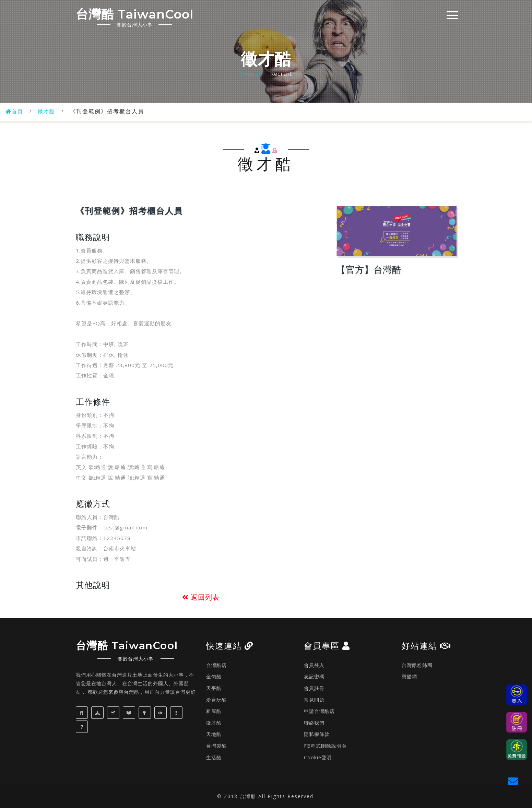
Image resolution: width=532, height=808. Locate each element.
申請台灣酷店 (319, 711)
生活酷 (214, 757)
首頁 (15, 111)
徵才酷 (48, 111)
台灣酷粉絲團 (417, 665)
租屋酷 (214, 711)
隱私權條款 (317, 734)
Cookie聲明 (318, 757)
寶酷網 (409, 676)
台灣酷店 (216, 665)
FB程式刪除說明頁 (325, 746)
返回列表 (201, 597)
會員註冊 (314, 688)
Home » (252, 74)
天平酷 (214, 688)
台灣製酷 (216, 746)
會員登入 (314, 665)
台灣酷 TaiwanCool (142, 16)
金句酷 (214, 676)
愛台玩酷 (216, 700)
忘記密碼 (314, 676)
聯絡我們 (314, 723)
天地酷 (214, 734)
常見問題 (314, 700)
